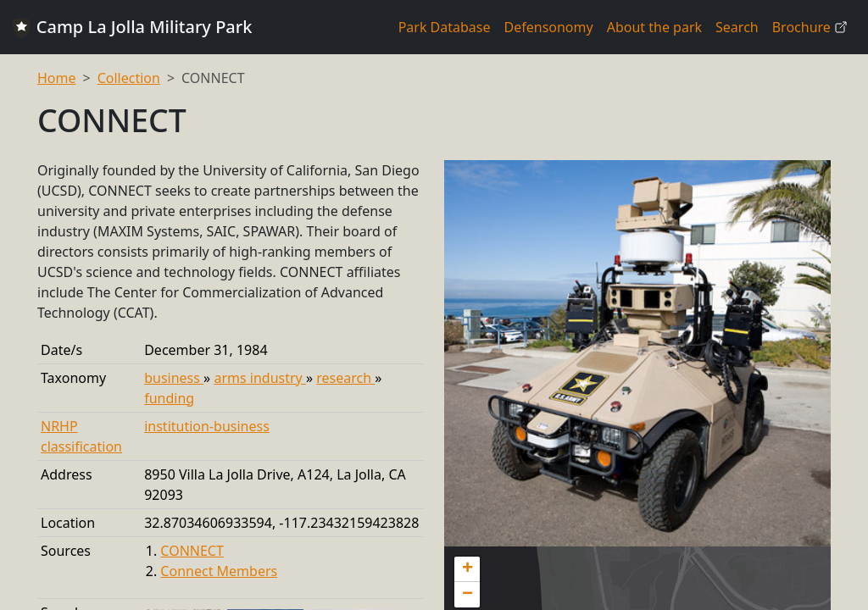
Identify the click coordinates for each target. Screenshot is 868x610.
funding (169, 398)
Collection (129, 78)
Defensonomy (549, 27)
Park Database (445, 27)
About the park (654, 27)
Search (737, 27)
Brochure (810, 27)
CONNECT (192, 551)
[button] (467, 569)
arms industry (259, 378)
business (174, 378)
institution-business (207, 426)
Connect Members (219, 571)
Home (57, 78)
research (345, 378)
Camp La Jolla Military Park (131, 27)
